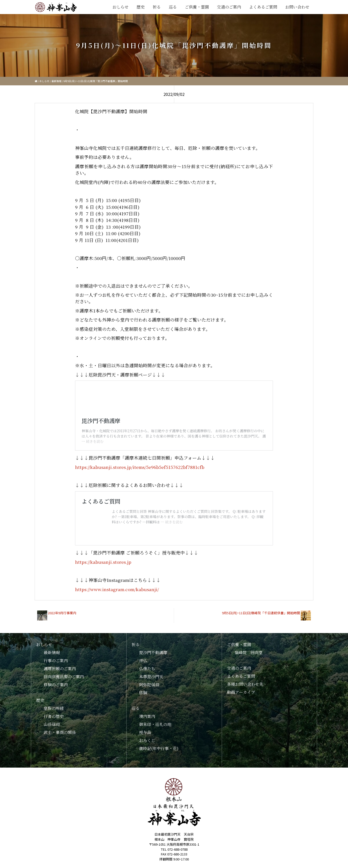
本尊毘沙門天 (151, 671)
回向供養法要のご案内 (64, 671)
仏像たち (147, 663)
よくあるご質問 (263, 7)
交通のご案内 (229, 7)
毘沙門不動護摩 (153, 647)
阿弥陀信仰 (149, 679)
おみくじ (147, 735)
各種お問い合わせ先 (245, 679)
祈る (157, 7)
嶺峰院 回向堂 (249, 647)
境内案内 (147, 711)
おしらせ (121, 7)
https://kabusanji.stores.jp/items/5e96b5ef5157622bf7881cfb (140, 462)
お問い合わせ (297, 7)
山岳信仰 (52, 719)
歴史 (141, 7)
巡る (173, 7)
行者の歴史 (54, 711)
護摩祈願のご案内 (60, 663)
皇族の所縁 (54, 703)
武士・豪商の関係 (60, 727)
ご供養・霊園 (197, 7)
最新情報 (56, 81)
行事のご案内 (56, 655)
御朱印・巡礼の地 (155, 719)
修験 (143, 687)
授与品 (145, 727)
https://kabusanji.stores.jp (103, 557)
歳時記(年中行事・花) (159, 743)
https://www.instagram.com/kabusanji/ (117, 584)
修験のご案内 (56, 679)
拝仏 (143, 655)
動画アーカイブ (241, 687)
